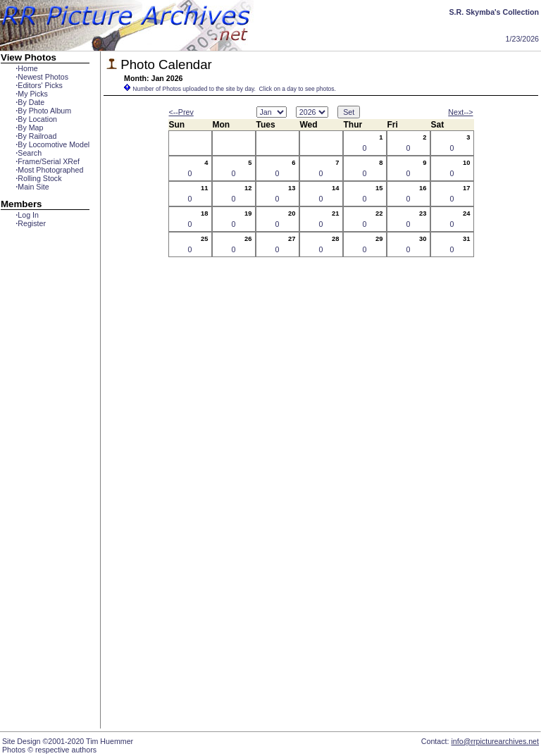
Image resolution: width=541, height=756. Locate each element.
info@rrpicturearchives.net (495, 741)
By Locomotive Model (52, 144)
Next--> (460, 112)
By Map (29, 128)
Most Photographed (49, 170)
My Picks (32, 94)
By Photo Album (43, 111)
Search (29, 153)
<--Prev (181, 112)
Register (31, 223)
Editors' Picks (39, 85)
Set (349, 112)
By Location (36, 119)
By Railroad (36, 136)
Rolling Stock (38, 178)
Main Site (32, 187)
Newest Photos (42, 77)
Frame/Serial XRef (48, 161)
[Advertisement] (45, 484)
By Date (30, 102)
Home (26, 68)
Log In (27, 215)
